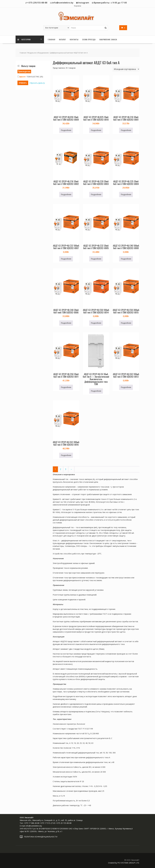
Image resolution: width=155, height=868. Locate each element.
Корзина (78, 6)
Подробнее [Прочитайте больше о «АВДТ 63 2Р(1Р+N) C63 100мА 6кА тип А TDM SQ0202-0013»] (126, 387)
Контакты (74, 39)
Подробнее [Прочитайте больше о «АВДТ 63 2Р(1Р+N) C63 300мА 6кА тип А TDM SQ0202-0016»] (66, 455)
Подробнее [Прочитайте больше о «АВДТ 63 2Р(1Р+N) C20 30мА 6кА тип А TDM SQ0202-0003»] (96, 194)
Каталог (63, 39)
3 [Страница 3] (66, 469)
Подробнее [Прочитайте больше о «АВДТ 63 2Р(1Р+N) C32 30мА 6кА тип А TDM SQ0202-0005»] (96, 259)
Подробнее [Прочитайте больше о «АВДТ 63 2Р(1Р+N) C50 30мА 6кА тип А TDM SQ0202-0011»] (66, 387)
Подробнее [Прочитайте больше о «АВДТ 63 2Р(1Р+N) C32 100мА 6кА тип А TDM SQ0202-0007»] (66, 259)
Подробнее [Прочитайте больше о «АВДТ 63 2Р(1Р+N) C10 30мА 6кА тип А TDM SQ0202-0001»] (126, 130)
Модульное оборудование (38, 53)
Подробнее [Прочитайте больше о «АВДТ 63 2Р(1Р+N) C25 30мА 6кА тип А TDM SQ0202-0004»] (126, 194)
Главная (52, 39)
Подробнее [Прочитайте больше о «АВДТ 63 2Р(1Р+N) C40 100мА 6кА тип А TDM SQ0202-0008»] (126, 259)
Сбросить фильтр (37, 83)
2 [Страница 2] (60, 469)
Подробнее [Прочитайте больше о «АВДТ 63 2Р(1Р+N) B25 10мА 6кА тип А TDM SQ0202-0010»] (96, 130)
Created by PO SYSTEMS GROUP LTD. (124, 863)
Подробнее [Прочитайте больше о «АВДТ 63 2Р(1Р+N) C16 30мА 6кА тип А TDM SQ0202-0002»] (66, 194)
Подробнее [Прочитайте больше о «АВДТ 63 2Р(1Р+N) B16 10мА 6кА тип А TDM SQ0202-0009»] (66, 130)
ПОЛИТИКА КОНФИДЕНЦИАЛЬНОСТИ (41, 837)
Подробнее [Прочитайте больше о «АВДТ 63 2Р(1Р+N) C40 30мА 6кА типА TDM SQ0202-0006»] (66, 323)
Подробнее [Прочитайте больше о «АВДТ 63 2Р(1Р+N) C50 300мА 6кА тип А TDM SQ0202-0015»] (126, 323)
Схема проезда (89, 39)
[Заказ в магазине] (126, 69)
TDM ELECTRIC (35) (30, 77)
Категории (24, 39)
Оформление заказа (108, 39)
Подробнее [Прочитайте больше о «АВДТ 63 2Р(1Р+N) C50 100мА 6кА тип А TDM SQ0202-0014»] (96, 323)
